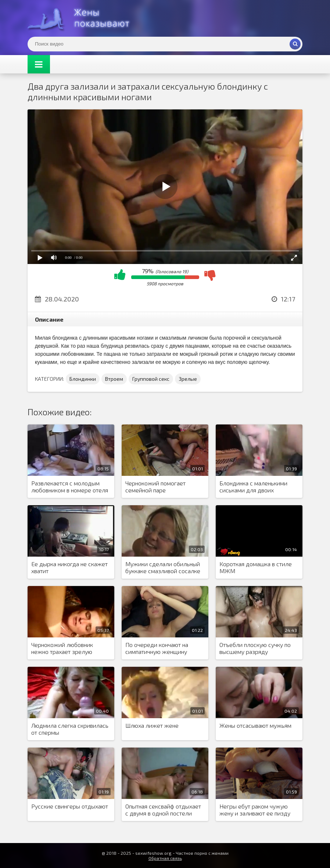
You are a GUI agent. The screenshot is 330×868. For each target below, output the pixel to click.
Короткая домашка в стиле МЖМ (256, 567)
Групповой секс (151, 379)
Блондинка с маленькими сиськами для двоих (253, 487)
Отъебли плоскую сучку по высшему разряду (255, 648)
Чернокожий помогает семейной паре (155, 487)
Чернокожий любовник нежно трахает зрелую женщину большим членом (68, 648)
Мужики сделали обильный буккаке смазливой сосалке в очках (163, 568)
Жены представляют (83, 18)
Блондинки (83, 379)
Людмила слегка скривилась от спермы (70, 729)
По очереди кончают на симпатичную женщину (157, 648)
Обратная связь (165, 858)
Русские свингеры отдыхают (70, 806)
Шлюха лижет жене (152, 725)
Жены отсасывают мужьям (255, 725)
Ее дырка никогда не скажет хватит (69, 567)
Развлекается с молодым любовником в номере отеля (70, 487)
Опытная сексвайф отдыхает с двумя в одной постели (163, 810)
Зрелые (188, 379)
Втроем (114, 379)
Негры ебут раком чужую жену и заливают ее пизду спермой (255, 810)
